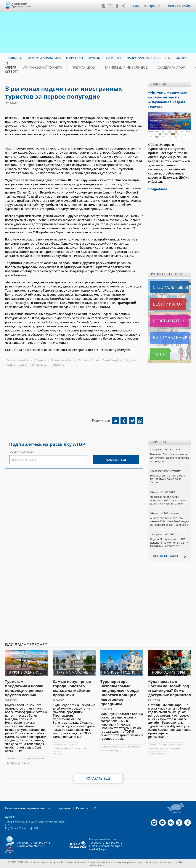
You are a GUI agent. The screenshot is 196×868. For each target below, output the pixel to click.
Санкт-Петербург (113, 360)
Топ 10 (156, 351)
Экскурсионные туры (171, 744)
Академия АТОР (146, 67)
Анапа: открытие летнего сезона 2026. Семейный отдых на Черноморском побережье (166, 519)
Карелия (176, 748)
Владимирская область (19, 360)
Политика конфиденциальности (25, 808)
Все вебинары (164, 556)
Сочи (152, 744)
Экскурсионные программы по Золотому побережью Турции (168, 475)
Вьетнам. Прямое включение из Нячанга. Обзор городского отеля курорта (170, 454)
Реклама (74, 808)
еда (29, 758)
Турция (23, 365)
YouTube (104, 6)
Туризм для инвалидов (108, 67)
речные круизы (15, 758)
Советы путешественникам (170, 317)
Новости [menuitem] (15, 58)
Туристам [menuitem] (114, 58)
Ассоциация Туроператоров (21, 5)
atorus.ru (183, 861)
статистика (58, 365)
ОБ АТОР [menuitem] (182, 58)
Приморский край (89, 360)
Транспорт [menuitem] (74, 58)
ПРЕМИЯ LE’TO (72, 67)
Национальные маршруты (170, 334)
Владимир (42, 360)
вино (27, 762)
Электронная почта (21, 452)
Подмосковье (157, 753)
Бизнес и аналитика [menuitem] (44, 58)
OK (118, 6)
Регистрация (152, 6)
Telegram (124, 6)
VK (111, 6)
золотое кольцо (39, 365)
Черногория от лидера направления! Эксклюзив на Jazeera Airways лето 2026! (168, 496)
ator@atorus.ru (36, 845)
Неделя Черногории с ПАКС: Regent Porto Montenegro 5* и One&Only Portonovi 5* (169, 542)
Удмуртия (131, 360)
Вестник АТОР (160, 300)
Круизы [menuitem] (94, 58)
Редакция (58, 808)
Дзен (98, 6)
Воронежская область (63, 360)
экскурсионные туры (113, 746)
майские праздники (66, 744)
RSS (88, 808)
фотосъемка (13, 762)
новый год (134, 746)
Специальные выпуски (167, 284)
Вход (136, 6)
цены (57, 753)
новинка (40, 758)
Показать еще (98, 778)
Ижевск (11, 365)
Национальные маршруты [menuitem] (149, 58)
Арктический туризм (39, 67)
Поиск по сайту (180, 6)
